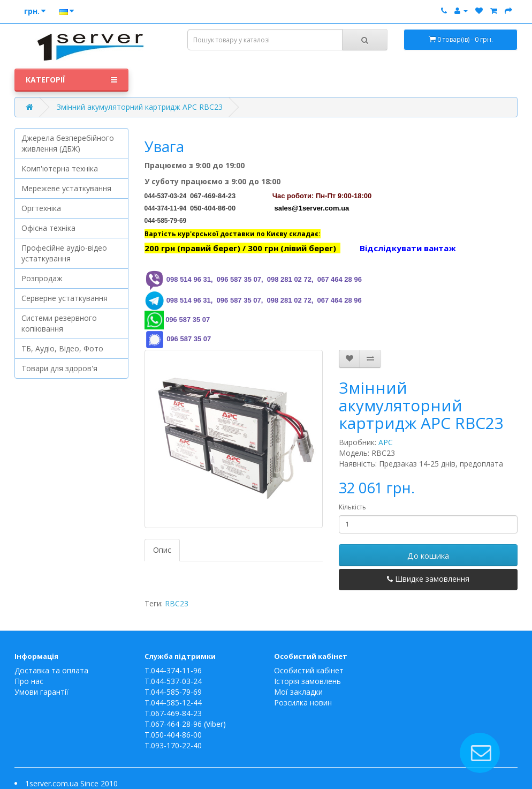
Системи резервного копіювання (59, 323)
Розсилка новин (303, 702)
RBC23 (177, 603)
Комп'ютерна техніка (60, 168)
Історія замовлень (307, 681)
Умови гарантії (41, 692)
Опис (162, 550)
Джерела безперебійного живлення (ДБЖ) (68, 143)
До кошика (428, 555)
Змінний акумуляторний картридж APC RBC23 (140, 107)
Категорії (71, 80)
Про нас (29, 681)
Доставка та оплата (51, 670)
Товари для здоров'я (59, 368)
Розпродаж (42, 278)
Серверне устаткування (64, 298)
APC (386, 442)
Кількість (352, 507)
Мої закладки (298, 692)
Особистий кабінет (309, 670)
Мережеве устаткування (66, 188)
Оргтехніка (41, 208)
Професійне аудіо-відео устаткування (64, 253)
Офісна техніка (48, 228)
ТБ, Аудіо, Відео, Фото (62, 348)
